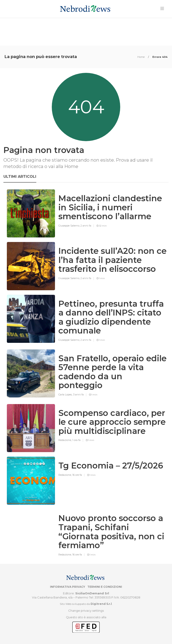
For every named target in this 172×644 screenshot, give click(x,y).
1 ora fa (76, 440)
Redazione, (65, 440)
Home (141, 57)
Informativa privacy (68, 587)
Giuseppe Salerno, (69, 226)
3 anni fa (78, 395)
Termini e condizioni (105, 587)
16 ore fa (77, 475)
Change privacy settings (86, 611)
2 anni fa (86, 226)
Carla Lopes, (66, 395)
